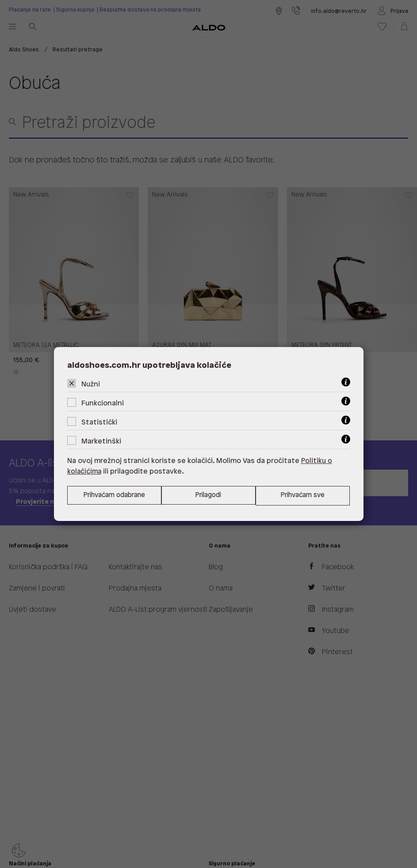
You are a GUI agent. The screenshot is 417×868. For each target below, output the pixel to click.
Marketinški (101, 441)
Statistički (99, 422)
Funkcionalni (103, 403)
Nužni (91, 384)
